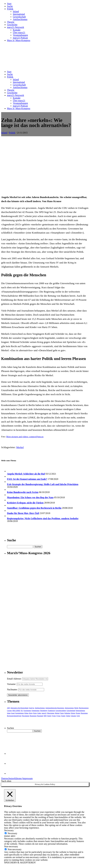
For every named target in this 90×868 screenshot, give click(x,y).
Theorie (11, 22)
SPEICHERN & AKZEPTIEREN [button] (20, 863)
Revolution (26, 716)
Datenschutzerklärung (11, 778)
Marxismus (51, 713)
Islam (9, 713)
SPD (45, 716)
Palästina (67, 713)
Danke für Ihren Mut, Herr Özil (23, 513)
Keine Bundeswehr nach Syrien (23, 492)
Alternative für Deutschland (20, 708)
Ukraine (73, 716)
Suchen (10, 728)
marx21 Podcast (20, 38)
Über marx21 (19, 32)
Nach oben (6, 781)
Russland (40, 716)
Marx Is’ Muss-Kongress (19, 40)
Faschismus (27, 710)
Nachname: (12, 689)
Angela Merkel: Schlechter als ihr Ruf (26, 474)
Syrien (54, 716)
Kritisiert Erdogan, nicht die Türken (25, 503)
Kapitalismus (20, 713)
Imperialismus (80, 710)
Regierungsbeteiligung (14, 716)
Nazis (62, 713)
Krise (35, 713)
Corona (9, 710)
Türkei (68, 716)
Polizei (73, 713)
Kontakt (17, 30)
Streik (49, 716)
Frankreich (51, 710)
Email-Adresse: (15, 679)
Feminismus (36, 710)
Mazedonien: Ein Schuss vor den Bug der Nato (30, 497)
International (19, 14)
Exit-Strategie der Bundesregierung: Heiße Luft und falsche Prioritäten (43, 484)
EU (22, 710)
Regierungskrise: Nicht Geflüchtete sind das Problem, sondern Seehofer (43, 518)
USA (78, 716)
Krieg (31, 713)
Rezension (33, 716)
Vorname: (12, 684)
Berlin (76, 708)
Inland (16, 11)
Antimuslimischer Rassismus (55, 708)
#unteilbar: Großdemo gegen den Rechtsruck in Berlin (34, 508)
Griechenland (71, 710)
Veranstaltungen (20, 35)
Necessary (12, 833)
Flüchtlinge (44, 710)
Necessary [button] (9, 830)
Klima (26, 713)
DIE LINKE (16, 710)
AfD (8, 708)
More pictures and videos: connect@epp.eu (25, 437)
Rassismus (84, 713)
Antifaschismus (20, 19)
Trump (63, 716)
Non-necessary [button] (11, 846)
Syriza (58, 716)
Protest (78, 713)
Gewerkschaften (61, 710)
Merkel (20, 447)
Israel (13, 713)
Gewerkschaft (19, 17)
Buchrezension (84, 708)
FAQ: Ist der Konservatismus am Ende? (27, 479)
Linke (39, 713)
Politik (10, 9)
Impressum (27, 778)
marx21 (44, 713)
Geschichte (12, 25)
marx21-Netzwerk (15, 27)
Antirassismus (69, 708)
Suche (10, 6)
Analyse (32, 708)
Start (9, 4)
